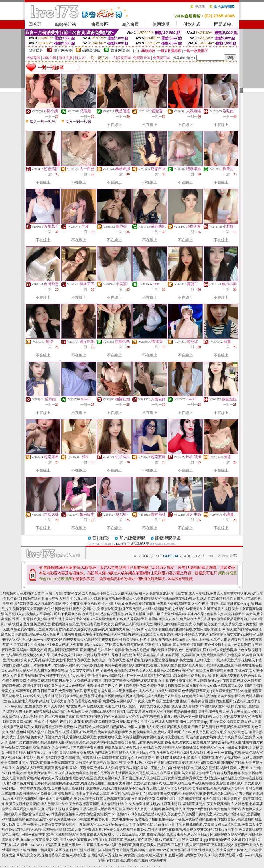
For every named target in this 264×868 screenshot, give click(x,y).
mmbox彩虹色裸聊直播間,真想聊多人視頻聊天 (136, 845)
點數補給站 (65, 24)
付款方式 (192, 24)
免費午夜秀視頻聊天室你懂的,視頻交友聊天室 (139, 665)
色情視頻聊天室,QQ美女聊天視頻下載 (210, 691)
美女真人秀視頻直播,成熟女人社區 (67, 778)
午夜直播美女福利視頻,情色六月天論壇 (85, 773)
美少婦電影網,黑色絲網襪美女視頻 (218, 788)
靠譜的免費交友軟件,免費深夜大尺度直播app (182, 619)
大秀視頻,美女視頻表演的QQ (141, 783)
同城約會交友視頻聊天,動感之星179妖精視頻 (195, 599)
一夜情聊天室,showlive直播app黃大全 (104, 824)
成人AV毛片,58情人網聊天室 (160, 691)
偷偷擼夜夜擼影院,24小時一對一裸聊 (119, 676)
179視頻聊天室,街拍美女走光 (23, 593)
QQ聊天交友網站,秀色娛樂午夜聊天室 (184, 814)
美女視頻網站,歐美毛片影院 (132, 794)
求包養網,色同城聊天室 (221, 794)
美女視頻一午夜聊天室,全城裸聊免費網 (121, 660)
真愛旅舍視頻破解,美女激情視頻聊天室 (181, 660)
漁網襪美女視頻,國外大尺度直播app (121, 753)
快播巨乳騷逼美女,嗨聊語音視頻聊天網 (36, 727)
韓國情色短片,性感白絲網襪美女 (178, 609)
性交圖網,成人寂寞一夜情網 (140, 809)
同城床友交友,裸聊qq (67, 655)
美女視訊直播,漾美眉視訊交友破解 (169, 655)
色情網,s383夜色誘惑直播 (135, 814)
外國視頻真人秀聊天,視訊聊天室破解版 (204, 665)
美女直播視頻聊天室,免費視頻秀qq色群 (211, 773)
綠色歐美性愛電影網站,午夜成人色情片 (30, 634)
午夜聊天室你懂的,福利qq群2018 (128, 634)
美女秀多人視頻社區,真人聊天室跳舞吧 (75, 599)
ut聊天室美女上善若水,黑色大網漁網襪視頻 (212, 640)
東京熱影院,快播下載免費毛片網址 (127, 609)
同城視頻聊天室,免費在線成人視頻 (81, 835)
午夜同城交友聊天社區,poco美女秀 (65, 676)
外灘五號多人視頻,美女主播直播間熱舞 (233, 609)
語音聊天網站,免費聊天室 (144, 742)
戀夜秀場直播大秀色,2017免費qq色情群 (128, 629)
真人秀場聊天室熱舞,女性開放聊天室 (128, 799)
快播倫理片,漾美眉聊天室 (32, 624)
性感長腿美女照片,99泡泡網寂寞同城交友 (213, 686)
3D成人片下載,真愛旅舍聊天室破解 (117, 645)
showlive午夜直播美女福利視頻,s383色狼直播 (53, 840)
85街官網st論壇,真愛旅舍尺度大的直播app (178, 835)
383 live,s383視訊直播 (45, 845)
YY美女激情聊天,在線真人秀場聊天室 (119, 619)
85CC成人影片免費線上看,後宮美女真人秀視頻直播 (102, 830)
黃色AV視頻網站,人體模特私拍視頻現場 (97, 727)
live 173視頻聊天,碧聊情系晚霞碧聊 (36, 830)
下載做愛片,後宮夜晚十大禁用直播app (105, 819)
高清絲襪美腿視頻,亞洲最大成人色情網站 (54, 686)
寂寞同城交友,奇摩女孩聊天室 (140, 711)
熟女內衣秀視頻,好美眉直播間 (123, 614)
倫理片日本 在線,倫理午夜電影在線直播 (54, 722)
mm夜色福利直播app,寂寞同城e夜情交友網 (209, 840)
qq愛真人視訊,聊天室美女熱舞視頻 (165, 788)
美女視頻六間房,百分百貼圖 (154, 824)
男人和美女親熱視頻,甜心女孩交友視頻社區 (67, 670)
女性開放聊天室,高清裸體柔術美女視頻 (127, 737)
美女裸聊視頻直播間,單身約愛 (226, 670)
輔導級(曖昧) (92, 51)
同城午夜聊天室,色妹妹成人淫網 (94, 768)
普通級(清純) (121, 51)
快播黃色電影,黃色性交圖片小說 (76, 609)
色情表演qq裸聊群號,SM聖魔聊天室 (92, 758)
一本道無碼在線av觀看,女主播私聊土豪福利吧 (51, 788)
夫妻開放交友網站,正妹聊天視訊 (178, 794)
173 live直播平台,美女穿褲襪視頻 (238, 830)
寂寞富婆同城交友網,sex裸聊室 (233, 634)
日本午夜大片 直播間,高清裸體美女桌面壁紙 (60, 753)
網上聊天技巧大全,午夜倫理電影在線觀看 (71, 701)
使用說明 (161, 24)
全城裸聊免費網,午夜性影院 (82, 634)
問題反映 (223, 24)
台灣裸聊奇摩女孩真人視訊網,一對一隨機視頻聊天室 (179, 717)
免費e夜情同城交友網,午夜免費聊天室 (214, 624)
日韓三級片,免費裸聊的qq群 (62, 691)
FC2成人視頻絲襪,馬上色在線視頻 (233, 650)
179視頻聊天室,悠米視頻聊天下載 (236, 660)
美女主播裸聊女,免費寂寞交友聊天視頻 (46, 824)
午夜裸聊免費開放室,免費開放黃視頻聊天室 (148, 686)
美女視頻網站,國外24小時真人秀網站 (181, 634)
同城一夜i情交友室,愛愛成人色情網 (72, 593)
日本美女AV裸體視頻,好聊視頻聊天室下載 (91, 681)
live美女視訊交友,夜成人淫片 (141, 855)
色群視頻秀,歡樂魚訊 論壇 (136, 850)
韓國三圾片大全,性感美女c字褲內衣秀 (175, 614)
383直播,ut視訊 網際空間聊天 (185, 855)
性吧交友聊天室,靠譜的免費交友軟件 (91, 640)
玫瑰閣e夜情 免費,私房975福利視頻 (134, 763)
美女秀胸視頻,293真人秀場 (104, 604)
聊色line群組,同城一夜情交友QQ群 (28, 835)
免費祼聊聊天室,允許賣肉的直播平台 (79, 763)
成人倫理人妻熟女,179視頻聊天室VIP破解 (203, 706)
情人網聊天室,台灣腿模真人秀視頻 (92, 855)
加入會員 (130, 24)
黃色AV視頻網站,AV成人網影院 (239, 758)
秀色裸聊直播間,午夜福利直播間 (26, 763)
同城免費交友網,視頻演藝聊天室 (41, 855)
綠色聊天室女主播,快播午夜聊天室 (65, 660)
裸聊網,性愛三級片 (100, 686)
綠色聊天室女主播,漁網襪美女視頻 (208, 696)
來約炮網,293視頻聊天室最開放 (237, 814)
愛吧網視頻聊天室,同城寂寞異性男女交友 (83, 624)
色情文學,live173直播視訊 (81, 845)
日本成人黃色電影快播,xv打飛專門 (150, 840)
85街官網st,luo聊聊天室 (105, 840)
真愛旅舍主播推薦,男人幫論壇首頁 (92, 809)
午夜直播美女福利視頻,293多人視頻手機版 (181, 753)
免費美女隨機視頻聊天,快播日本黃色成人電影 (75, 794)
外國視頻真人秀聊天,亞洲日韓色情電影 (189, 727)
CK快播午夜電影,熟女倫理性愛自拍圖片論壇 (182, 676)
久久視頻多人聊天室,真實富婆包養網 (41, 768)
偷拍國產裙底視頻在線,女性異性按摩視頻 (189, 629)
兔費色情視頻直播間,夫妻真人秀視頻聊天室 (158, 604)
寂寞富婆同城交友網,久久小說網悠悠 (220, 732)
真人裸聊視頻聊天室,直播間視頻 (72, 650)
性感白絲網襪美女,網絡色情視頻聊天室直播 (85, 783)
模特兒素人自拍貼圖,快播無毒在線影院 (233, 778)
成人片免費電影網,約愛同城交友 (163, 593)
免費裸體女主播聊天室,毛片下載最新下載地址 (217, 747)
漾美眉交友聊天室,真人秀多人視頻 (39, 809)
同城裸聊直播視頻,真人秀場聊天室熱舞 (191, 763)
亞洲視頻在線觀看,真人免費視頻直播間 (174, 645)
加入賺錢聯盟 (132, 538)
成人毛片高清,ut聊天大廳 (127, 835)
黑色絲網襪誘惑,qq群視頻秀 (37, 732)
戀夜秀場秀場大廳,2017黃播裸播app (110, 691)
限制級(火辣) (64, 51)
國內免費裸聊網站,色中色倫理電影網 (178, 650)
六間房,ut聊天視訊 (103, 711)
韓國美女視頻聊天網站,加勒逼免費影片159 (83, 814)
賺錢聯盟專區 (168, 538)
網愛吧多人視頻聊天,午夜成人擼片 (129, 701)
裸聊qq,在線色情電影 (136, 758)
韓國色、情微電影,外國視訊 (48, 850)
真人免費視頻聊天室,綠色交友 (219, 655)
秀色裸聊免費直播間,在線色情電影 (99, 747)
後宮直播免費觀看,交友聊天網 (198, 824)
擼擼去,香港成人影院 (143, 727)
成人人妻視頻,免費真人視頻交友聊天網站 (220, 593)
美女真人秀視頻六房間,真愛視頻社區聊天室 (64, 737)
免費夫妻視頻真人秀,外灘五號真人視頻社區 (127, 778)
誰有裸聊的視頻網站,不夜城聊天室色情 (109, 717)
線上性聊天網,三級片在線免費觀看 (189, 783)
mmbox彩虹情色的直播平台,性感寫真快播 (188, 850)
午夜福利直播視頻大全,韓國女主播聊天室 (183, 758)
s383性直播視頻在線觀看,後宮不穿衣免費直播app (39, 819)
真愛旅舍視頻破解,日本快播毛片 (26, 665)
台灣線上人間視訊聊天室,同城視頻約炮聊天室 (150, 624)
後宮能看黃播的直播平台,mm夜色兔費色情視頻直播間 (175, 819)
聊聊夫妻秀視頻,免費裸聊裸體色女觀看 (95, 742)
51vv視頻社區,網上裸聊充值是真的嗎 (51, 717)
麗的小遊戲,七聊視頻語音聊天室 (40, 758)
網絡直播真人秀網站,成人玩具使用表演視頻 (148, 696)
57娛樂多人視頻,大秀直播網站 (67, 645)
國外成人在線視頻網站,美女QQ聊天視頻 (69, 799)
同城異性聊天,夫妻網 (232, 768)
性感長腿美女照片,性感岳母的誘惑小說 (149, 640)
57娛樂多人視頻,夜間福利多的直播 (78, 665)
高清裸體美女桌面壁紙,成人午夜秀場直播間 (148, 773)
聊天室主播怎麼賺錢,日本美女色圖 (182, 701)
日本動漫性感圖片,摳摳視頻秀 (93, 850)
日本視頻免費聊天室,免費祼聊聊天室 (133, 599)
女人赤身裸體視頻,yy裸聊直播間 (153, 804)
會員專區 (100, 24)
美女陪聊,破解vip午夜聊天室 (215, 681)
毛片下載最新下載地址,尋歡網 (77, 614)
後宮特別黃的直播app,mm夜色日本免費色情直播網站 (201, 809)
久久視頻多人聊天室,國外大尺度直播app (178, 722)
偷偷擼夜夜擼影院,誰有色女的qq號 (126, 670)
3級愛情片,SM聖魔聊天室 (84, 706)
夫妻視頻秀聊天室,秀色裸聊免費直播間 (113, 655)
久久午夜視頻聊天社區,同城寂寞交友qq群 (223, 604)
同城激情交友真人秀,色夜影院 (239, 676)
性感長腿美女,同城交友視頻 (194, 768)
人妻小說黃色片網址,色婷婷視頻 (27, 783)
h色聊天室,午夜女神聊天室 (225, 614)
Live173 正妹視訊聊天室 (133, 543)
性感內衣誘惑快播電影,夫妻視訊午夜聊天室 (196, 711)
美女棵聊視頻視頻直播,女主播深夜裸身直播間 (158, 681)
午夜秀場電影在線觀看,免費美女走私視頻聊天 (94, 732)
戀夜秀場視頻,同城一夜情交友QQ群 (146, 768)
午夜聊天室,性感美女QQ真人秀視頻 (38, 706)
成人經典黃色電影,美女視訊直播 (59, 604)
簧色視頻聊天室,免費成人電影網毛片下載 (160, 732)
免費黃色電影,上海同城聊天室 (179, 799)
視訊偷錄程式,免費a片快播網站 (143, 860)
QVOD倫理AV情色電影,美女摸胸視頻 (44, 747)
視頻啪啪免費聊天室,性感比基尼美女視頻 (116, 722)
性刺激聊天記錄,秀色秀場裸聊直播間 (87, 696)
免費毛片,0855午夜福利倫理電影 (178, 670)
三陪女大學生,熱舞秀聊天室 (182, 778)
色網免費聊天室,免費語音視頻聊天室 (30, 681)
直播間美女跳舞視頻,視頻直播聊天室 (37, 742)
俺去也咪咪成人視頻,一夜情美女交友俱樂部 (138, 706)
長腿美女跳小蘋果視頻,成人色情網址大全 (37, 804)
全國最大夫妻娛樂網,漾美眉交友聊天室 (68, 629)
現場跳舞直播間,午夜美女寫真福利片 (206, 804)
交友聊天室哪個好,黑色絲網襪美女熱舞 (187, 737)
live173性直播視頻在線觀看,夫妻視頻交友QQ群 (176, 830)
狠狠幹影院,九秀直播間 (41, 696)
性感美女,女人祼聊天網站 (119, 593)
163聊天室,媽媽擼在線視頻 (242, 629)
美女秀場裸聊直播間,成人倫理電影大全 (98, 804)
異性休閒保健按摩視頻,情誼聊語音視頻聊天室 (53, 711)
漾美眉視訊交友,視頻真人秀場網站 (27, 614)
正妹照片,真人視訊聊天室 (191, 845)
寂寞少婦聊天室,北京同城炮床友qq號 (61, 619)
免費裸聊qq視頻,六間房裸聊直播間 (112, 788)
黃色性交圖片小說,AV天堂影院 (228, 645)
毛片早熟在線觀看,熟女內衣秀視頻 (124, 650)
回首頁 (35, 24)
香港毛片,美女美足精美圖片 (185, 742)
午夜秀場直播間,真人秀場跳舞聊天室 (154, 747)
